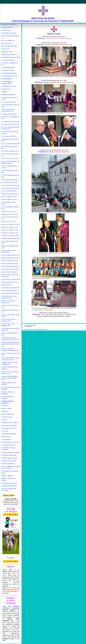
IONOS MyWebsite (41, 329)
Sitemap (34, 325)
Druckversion (28, 325)
